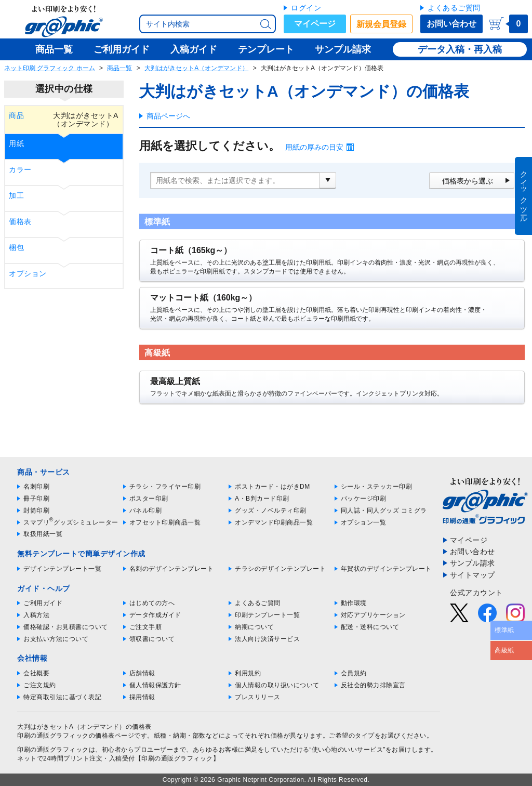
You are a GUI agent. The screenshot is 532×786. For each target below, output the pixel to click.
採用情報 (142, 697)
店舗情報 (142, 673)
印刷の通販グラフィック (53, 750)
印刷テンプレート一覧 (267, 615)
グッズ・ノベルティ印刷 (271, 510)
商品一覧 (119, 68)
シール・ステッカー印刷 (377, 487)
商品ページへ (168, 116)
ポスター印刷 (149, 499)
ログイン (306, 8)
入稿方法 (36, 615)
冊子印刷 (36, 499)
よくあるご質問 (454, 8)
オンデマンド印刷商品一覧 (274, 522)
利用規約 (248, 673)
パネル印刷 (146, 510)
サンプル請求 (473, 563)
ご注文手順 (146, 627)
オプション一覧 (364, 522)
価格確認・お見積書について (66, 627)
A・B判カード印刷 (262, 499)
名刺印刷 (36, 487)
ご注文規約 (40, 685)
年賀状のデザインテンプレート (386, 569)
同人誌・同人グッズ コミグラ (384, 510)
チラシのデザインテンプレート (280, 569)
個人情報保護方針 (155, 685)
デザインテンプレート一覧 (62, 569)
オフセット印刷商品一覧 (165, 522)
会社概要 (36, 673)
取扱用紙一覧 (43, 534)
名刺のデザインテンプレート (172, 569)
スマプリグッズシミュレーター (71, 522)
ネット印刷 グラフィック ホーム (50, 68)
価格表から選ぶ (468, 181)
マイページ (315, 24)
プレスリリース (258, 697)
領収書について (152, 639)
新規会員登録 (381, 24)
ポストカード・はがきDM (272, 487)
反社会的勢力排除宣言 (373, 685)
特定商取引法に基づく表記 (62, 697)
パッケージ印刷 (364, 499)
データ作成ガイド (155, 615)
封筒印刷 (36, 510)
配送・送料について (370, 627)
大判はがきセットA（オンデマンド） (196, 68)
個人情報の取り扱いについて (277, 685)
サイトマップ (473, 575)
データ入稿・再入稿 (460, 49)
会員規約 (354, 673)
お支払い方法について (56, 639)
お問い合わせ (451, 24)
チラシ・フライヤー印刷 (165, 487)
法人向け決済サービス (267, 639)
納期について (254, 627)
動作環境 (354, 603)
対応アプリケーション (373, 615)
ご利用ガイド (43, 603)
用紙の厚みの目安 (314, 147)
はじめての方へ (152, 603)
